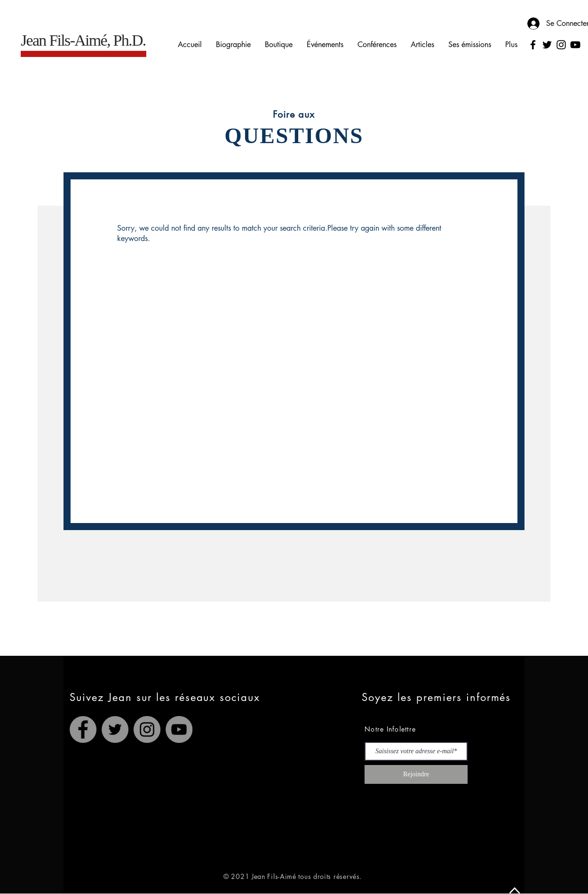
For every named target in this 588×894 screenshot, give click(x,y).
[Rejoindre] (416, 774)
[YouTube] (575, 45)
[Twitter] (547, 45)
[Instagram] (561, 45)
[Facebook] (533, 45)
